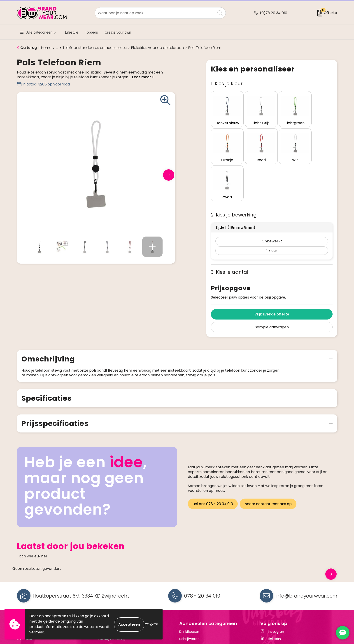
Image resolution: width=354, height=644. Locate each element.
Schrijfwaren (189, 595)
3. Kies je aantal (230, 228)
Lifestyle (72, 32)
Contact (24, 588)
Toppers (92, 32)
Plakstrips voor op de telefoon (157, 48)
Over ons (24, 595)
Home (46, 48)
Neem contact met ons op (269, 459)
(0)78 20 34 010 (274, 13)
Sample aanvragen (272, 283)
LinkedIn (271, 595)
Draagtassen (190, 609)
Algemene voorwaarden (118, 588)
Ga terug (29, 48)
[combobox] (155, 13)
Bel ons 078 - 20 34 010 (213, 459)
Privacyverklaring (112, 595)
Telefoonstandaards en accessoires (95, 48)
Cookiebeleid (109, 602)
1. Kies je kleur (227, 84)
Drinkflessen (189, 588)
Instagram (273, 588)
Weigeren (152, 624)
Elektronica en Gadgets (199, 602)
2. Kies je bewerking (234, 171)
